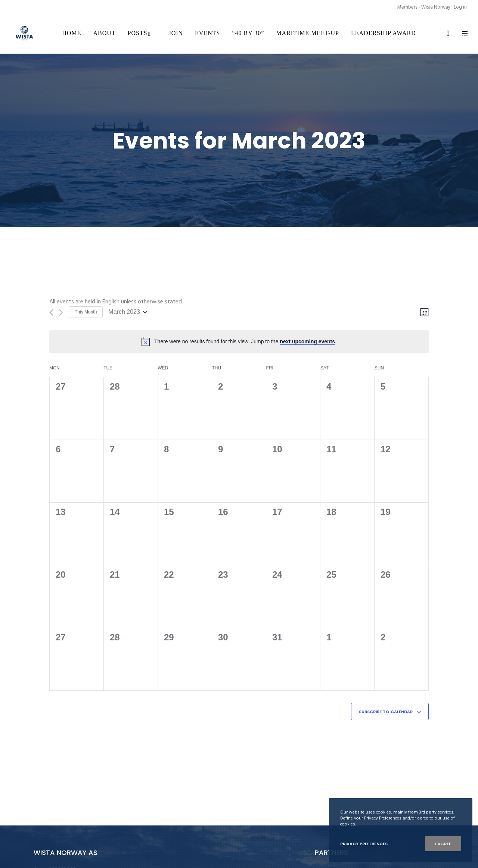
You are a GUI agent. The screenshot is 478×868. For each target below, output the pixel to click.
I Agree (443, 844)
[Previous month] (51, 313)
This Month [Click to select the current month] (86, 312)
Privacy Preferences (364, 844)
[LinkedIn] (443, 33)
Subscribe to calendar (386, 712)
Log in (460, 7)
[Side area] (460, 33)
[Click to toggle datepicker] (128, 312)
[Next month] (61, 313)
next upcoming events (307, 341)
